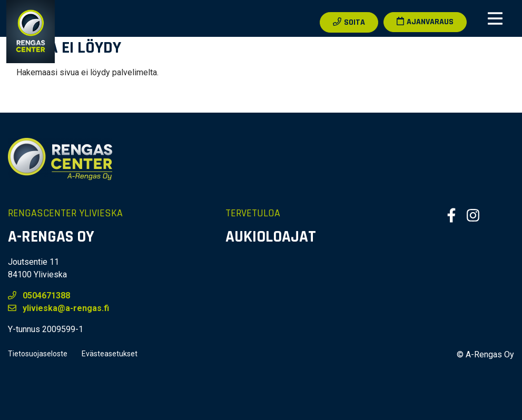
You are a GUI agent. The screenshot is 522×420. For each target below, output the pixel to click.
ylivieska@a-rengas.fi (58, 308)
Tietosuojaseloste (38, 354)
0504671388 (39, 296)
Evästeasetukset (110, 354)
